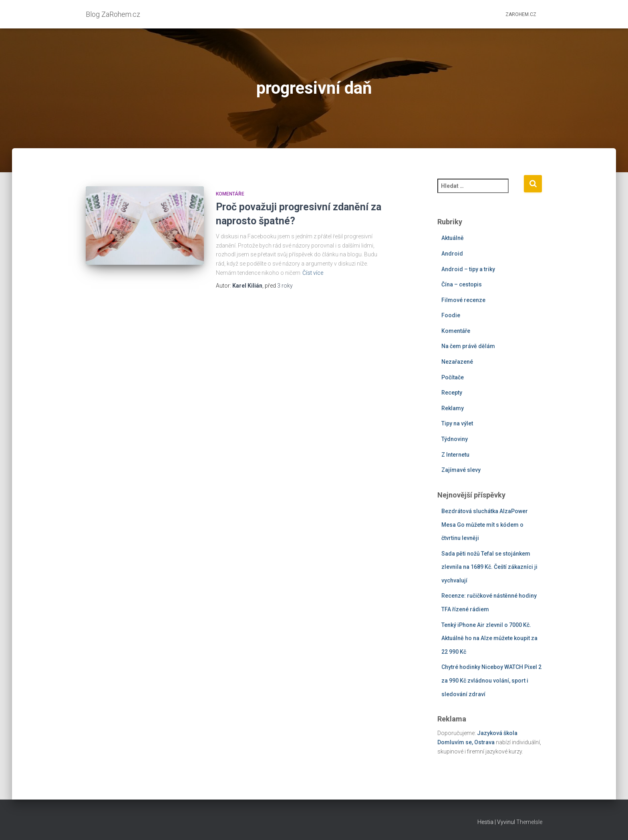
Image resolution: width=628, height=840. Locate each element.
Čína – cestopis (462, 284)
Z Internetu (455, 455)
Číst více (313, 273)
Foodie (451, 315)
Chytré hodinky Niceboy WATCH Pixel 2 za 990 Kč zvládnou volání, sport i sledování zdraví (491, 680)
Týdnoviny (455, 439)
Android (452, 254)
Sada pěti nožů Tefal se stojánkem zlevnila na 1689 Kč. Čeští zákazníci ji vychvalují (489, 567)
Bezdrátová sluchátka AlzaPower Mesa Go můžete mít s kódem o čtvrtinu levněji (485, 525)
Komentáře (230, 194)
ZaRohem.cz (521, 14)
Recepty (452, 393)
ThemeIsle (529, 822)
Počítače (453, 377)
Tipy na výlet (457, 423)
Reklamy (453, 408)
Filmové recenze (463, 300)
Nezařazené (457, 362)
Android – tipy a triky (468, 269)
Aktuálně (453, 238)
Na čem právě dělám (468, 346)
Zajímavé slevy (461, 470)
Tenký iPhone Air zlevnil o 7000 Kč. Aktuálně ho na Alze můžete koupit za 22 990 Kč (489, 638)
